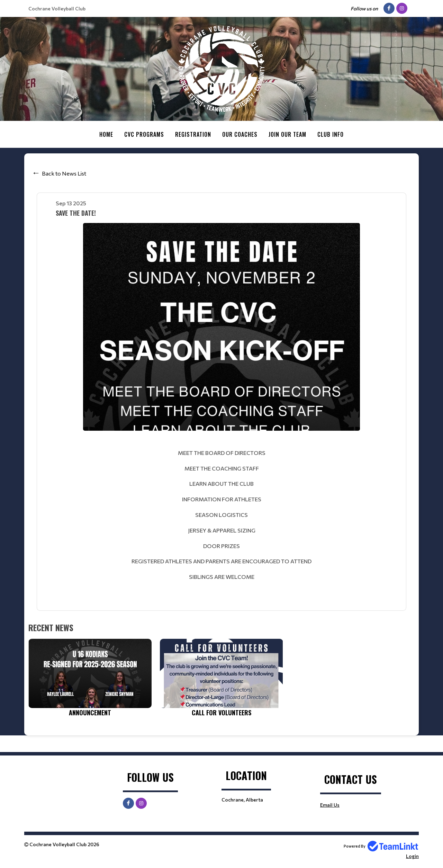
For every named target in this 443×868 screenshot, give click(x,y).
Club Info (331, 134)
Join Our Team (287, 134)
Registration (193, 134)
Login (412, 856)
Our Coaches (240, 134)
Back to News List (64, 173)
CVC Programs (144, 134)
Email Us (330, 804)
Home (106, 134)
